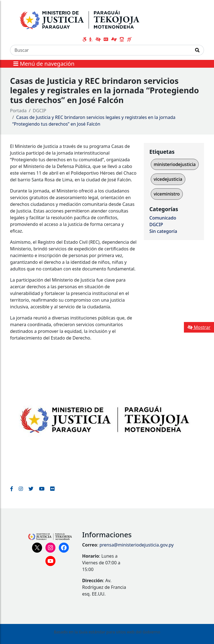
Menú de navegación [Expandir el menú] (44, 64)
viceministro (167, 194)
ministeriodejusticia (175, 164)
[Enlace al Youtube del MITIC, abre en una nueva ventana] (42, 489)
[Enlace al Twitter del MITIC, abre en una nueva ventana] (31, 489)
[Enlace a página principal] (88, 19)
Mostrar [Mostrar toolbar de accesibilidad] (199, 327)
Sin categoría (163, 231)
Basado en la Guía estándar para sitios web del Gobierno (107, 632)
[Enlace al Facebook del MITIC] (12, 489)
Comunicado (163, 218)
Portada (18, 111)
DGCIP (40, 111)
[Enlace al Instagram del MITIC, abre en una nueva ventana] (21, 489)
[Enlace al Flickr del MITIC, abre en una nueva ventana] (52, 489)
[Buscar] (101, 50)
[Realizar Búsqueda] (197, 50)
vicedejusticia (168, 179)
